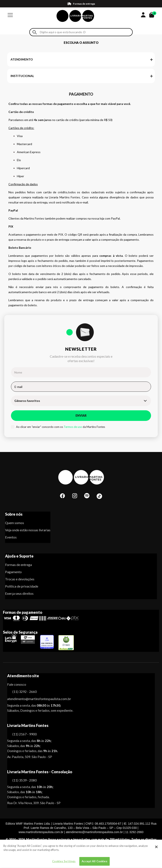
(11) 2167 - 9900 (25, 734)
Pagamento (13, 572)
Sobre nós (14, 514)
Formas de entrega (18, 565)
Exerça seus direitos (19, 593)
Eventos (11, 537)
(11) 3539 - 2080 (25, 780)
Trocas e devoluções (20, 579)
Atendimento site (23, 676)
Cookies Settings (64, 863)
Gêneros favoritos (27, 401)
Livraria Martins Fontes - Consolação (40, 772)
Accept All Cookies (94, 863)
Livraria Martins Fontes (28, 725)
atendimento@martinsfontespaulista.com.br (35, 699)
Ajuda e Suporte (19, 556)
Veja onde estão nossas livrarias (28, 530)
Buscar (35, 32)
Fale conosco (17, 684)
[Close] (156, 849)
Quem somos (15, 523)
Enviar (81, 415)
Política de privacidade (22, 586)
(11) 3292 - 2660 (25, 692)
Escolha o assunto (81, 43)
